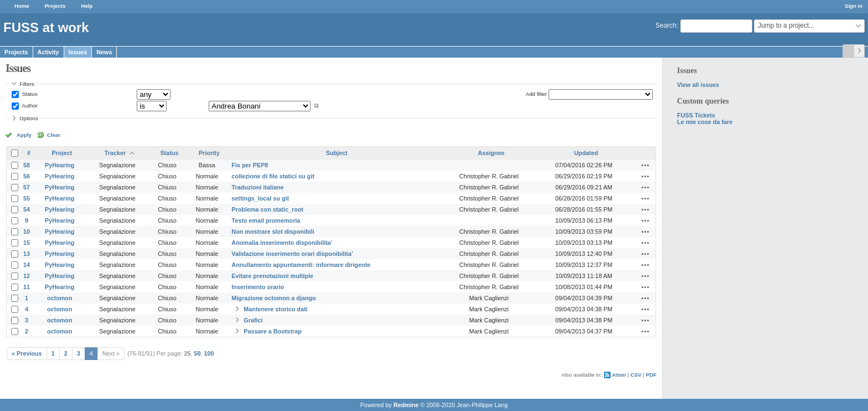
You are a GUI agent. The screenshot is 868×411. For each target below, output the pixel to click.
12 (27, 276)
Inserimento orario (258, 287)
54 (27, 209)
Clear (54, 135)
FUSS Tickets (696, 115)
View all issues (698, 85)
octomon (60, 298)
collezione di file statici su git (273, 176)
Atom (619, 375)
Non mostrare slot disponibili (273, 232)
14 (27, 265)
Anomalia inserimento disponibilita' (282, 243)
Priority (209, 153)
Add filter (536, 94)
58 (27, 165)
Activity (48, 52)
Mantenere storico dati (275, 309)
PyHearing (60, 165)
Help (87, 6)
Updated (586, 153)
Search (666, 25)
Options (29, 118)
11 (27, 287)
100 (209, 353)
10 (27, 232)
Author (29, 106)
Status (29, 94)
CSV (636, 375)
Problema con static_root (267, 209)
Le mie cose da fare (705, 122)
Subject (337, 153)
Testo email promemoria (266, 220)
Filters (27, 84)
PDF (651, 375)
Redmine (406, 405)
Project (62, 153)
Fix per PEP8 (250, 165)
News (104, 52)
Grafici (253, 320)
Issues (78, 52)
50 (198, 353)
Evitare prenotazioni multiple (272, 276)
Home (22, 6)
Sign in (854, 6)
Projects (55, 6)
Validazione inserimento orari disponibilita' (292, 254)
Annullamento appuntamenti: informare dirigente (301, 265)
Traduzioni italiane (257, 187)
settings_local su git (260, 198)
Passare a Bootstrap (272, 331)
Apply (24, 135)
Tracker (115, 153)
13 (27, 254)
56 (27, 176)
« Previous (27, 353)
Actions (645, 165)
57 (27, 187)
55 (27, 198)
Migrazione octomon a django (273, 298)
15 (27, 243)
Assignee (491, 153)
